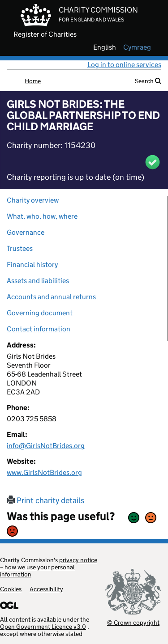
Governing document (40, 313)
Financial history (32, 265)
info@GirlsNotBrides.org (46, 446)
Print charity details (45, 500)
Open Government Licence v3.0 (43, 627)
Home (33, 81)
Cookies (11, 589)
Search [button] (148, 81)
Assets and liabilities (38, 281)
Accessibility (46, 589)
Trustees (20, 248)
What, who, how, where (42, 216)
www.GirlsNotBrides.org (44, 472)
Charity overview (33, 200)
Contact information (39, 329)
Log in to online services (124, 65)
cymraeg (137, 47)
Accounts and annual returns (51, 297)
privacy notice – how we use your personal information (49, 567)
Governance (26, 232)
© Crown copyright (133, 622)
